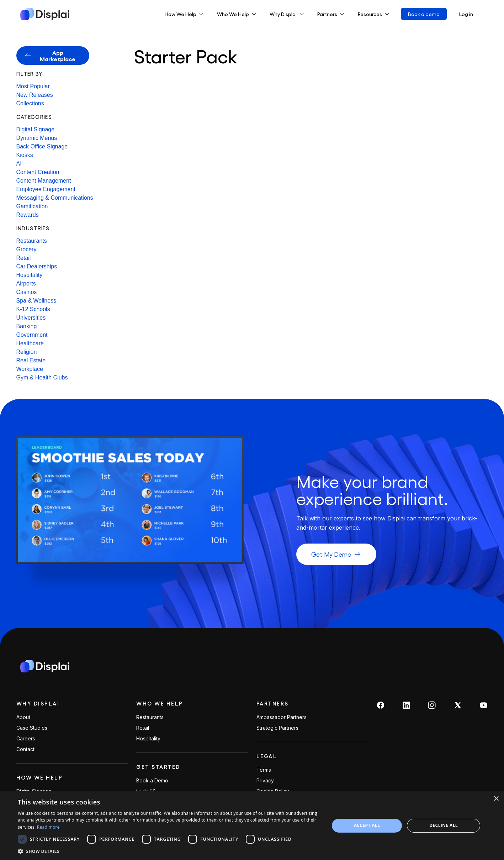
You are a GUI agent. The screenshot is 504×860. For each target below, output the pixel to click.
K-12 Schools (33, 309)
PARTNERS (273, 703)
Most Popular (33, 86)
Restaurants (32, 241)
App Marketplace (50, 56)
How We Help (40, 777)
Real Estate (31, 360)
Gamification (32, 206)
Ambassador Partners (282, 717)
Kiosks (25, 155)
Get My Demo (336, 554)
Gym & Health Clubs (42, 377)
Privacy (265, 781)
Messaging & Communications (55, 198)
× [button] (496, 799)
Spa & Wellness (36, 301)
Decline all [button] (444, 825)
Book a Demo (152, 781)
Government (32, 335)
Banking (27, 326)
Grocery (26, 249)
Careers (26, 739)
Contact (25, 749)
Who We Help (160, 703)
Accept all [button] (367, 825)
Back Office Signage (42, 146)
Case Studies (32, 728)
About (23, 717)
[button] (169, 851)
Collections (30, 103)
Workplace (30, 369)
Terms (264, 770)
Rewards (28, 215)
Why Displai (38, 703)
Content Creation (38, 172)
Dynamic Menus (37, 138)
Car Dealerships (37, 266)
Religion (27, 352)
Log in (466, 14)
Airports (26, 284)
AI (19, 164)
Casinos (27, 292)
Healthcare (30, 343)
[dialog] (252, 826)
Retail (24, 258)
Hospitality (30, 275)
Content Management (44, 181)
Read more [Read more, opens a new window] (48, 827)
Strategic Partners (277, 728)
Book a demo (424, 14)
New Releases (35, 95)
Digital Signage (36, 129)
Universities (31, 318)
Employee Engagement (46, 189)
